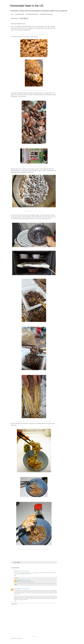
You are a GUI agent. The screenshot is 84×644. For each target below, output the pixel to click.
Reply (15, 575)
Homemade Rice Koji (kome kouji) (46, 14)
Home (12, 14)
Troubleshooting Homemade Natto (32, 14)
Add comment (14, 604)
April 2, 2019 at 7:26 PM (26, 580)
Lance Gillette (17, 589)
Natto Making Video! (15, 18)
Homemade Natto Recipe (20, 14)
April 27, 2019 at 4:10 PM (24, 589)
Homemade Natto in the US (27, 6)
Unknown (19, 580)
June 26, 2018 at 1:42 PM (24, 571)
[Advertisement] (66, 42)
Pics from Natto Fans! (24, 18)
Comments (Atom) (19, 638)
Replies (17, 578)
